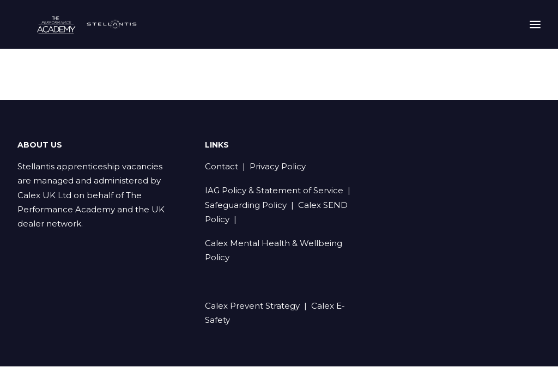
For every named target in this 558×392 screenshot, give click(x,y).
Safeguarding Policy (246, 206)
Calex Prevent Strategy (252, 306)
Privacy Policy (278, 167)
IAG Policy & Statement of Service (274, 191)
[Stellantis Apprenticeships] (103, 30)
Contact (222, 167)
